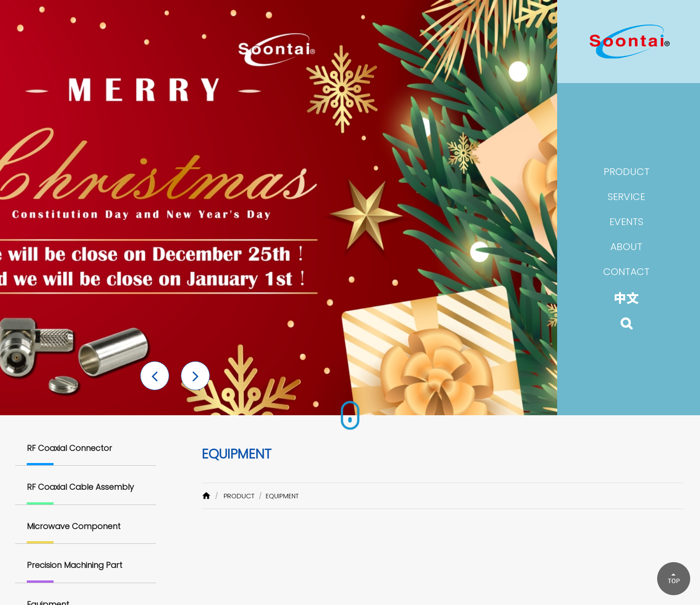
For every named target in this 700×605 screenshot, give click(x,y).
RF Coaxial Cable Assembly (80, 487)
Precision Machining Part (75, 565)
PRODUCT (239, 496)
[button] (155, 376)
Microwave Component (74, 526)
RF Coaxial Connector (69, 448)
